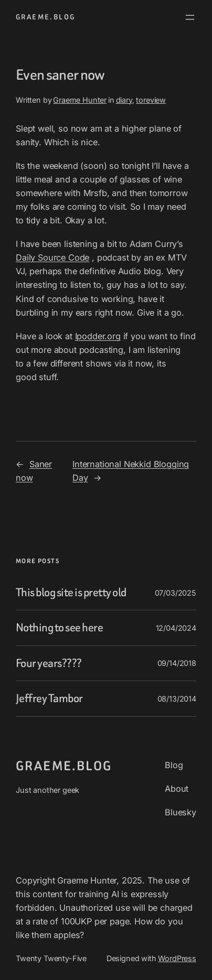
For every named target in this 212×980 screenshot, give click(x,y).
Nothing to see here (59, 628)
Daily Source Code (52, 257)
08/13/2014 (177, 699)
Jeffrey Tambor (49, 698)
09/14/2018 (177, 663)
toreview (151, 100)
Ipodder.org (98, 336)
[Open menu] (190, 17)
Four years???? (49, 663)
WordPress (177, 958)
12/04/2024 (176, 628)
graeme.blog (45, 17)
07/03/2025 (176, 593)
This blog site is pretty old (71, 593)
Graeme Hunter (80, 100)
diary (124, 100)
